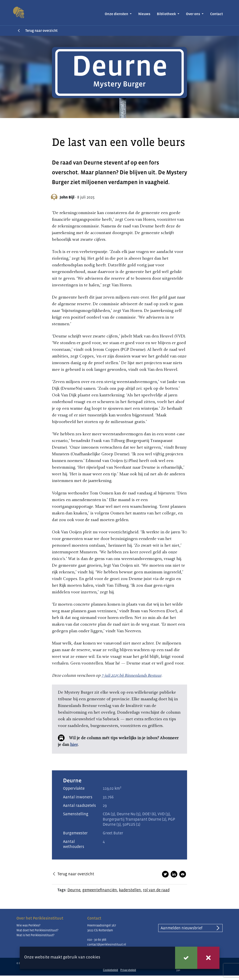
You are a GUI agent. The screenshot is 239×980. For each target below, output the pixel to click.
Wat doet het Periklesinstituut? (37, 930)
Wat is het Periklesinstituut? (35, 935)
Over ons (193, 14)
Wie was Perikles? (28, 925)
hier (74, 744)
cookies (93, 957)
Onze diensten (117, 14)
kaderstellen (130, 890)
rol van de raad (156, 890)
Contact (216, 14)
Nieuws (144, 14)
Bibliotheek (167, 14)
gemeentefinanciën (100, 890)
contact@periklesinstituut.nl (107, 944)
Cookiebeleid (111, 970)
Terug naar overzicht (41, 30)
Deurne (74, 890)
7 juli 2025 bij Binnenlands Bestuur (131, 675)
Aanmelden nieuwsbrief (182, 928)
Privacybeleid (128, 970)
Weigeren (208, 958)
